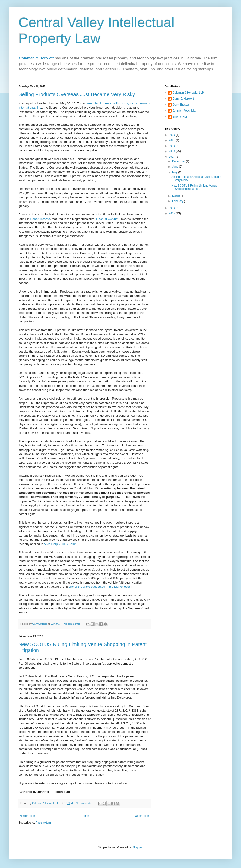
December (179, 161)
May (175, 172)
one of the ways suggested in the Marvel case (100, 587)
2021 (172, 140)
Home (85, 816)
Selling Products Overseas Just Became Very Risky (77, 94)
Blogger (137, 847)
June (176, 167)
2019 (172, 146)
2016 (172, 208)
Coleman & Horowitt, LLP (188, 93)
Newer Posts (28, 816)
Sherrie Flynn (181, 117)
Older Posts (142, 816)
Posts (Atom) (43, 823)
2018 (172, 151)
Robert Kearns (40, 219)
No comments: (72, 624)
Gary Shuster (181, 105)
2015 (172, 213)
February (178, 201)
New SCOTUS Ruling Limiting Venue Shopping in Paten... (194, 187)
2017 (172, 157)
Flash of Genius (107, 219)
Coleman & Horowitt (37, 58)
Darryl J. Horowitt (183, 99)
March (176, 196)
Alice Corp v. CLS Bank (60, 544)
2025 (172, 135)
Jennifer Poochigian (185, 111)
